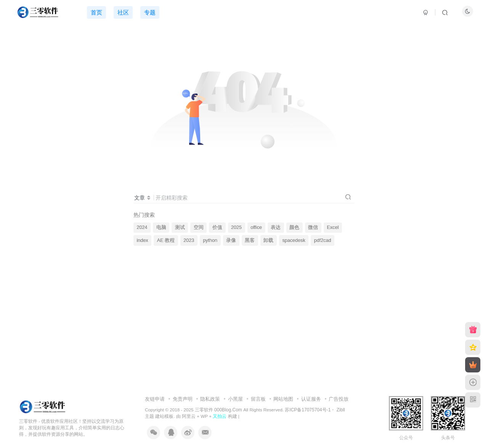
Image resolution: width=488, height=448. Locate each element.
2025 (236, 227)
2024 (142, 227)
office (256, 227)
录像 (231, 240)
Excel (333, 227)
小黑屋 (235, 399)
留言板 (258, 399)
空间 (199, 227)
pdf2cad (323, 240)
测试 (180, 227)
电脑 (161, 227)
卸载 (268, 240)
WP (204, 416)
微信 (313, 227)
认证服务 (311, 399)
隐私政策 (210, 399)
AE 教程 (166, 240)
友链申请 (155, 399)
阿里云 (189, 416)
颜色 (294, 227)
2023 (189, 240)
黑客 (250, 240)
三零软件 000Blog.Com (219, 410)
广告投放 (339, 399)
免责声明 (183, 399)
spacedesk (294, 240)
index (143, 240)
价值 (217, 227)
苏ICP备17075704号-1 (308, 410)
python (210, 240)
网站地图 (283, 399)
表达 (276, 227)
